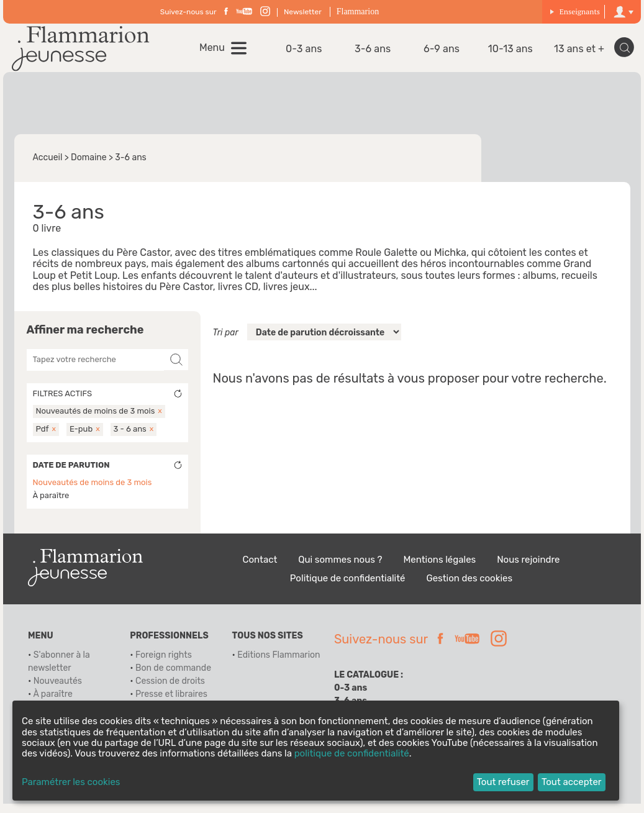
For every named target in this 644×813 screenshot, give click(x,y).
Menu (220, 52)
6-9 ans (443, 54)
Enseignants (575, 11)
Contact (260, 568)
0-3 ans (311, 54)
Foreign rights (164, 664)
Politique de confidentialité (348, 587)
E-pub (81, 438)
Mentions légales (439, 568)
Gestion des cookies (469, 587)
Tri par (226, 342)
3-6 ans (377, 54)
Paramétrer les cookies (71, 782)
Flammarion (358, 11)
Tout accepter (572, 782)
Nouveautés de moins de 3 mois (96, 420)
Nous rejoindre (528, 568)
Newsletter (303, 12)
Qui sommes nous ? (340, 568)
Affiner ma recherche (85, 339)
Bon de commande (173, 677)
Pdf (43, 438)
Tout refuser (503, 782)
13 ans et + (576, 54)
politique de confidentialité (352, 753)
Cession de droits (170, 690)
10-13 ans (509, 54)
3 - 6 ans (130, 438)
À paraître (51, 504)
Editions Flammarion (279, 664)
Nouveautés (58, 690)
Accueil (48, 167)
